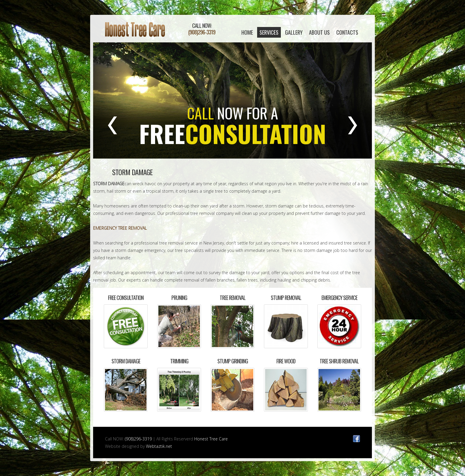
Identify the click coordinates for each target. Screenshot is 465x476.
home (247, 32)
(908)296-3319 (202, 32)
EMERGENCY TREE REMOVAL (120, 228)
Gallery (294, 32)
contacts (347, 32)
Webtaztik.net (159, 446)
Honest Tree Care (135, 29)
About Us (319, 32)
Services (269, 32)
